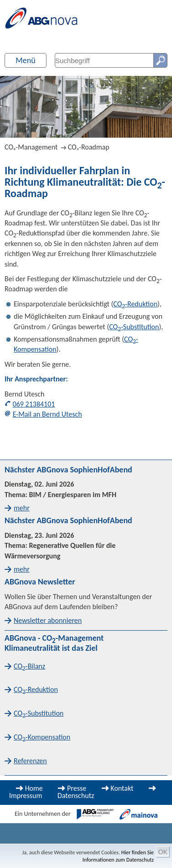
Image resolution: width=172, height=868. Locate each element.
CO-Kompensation (42, 737)
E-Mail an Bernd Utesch (47, 414)
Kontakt (122, 788)
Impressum (26, 796)
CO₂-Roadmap (89, 147)
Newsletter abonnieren (48, 620)
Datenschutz (76, 796)
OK (163, 852)
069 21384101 (34, 404)
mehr (22, 508)
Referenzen (30, 761)
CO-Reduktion (135, 304)
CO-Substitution (134, 327)
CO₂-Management (31, 147)
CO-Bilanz (29, 667)
